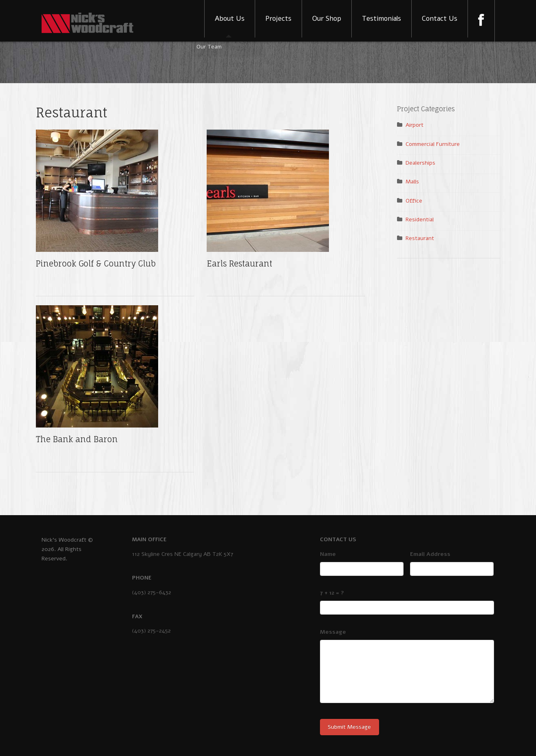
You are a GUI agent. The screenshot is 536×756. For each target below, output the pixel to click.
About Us (230, 19)
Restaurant (420, 238)
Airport (415, 125)
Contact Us (440, 19)
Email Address (430, 554)
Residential (420, 219)
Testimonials (382, 19)
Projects (278, 19)
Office (414, 201)
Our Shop (327, 19)
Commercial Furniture (433, 144)
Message (333, 632)
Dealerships (420, 163)
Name (328, 554)
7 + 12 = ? (332, 593)
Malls (412, 182)
